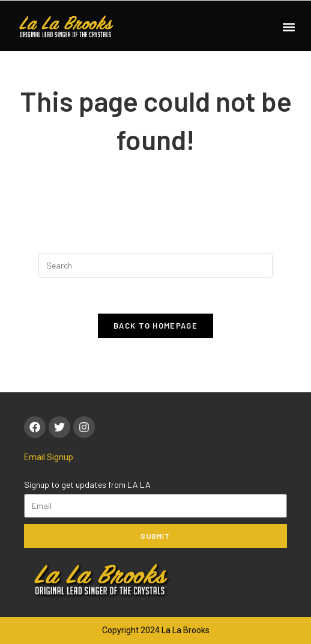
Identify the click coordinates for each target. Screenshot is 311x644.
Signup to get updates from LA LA (87, 485)
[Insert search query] (155, 266)
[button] (289, 27)
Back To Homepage (155, 326)
